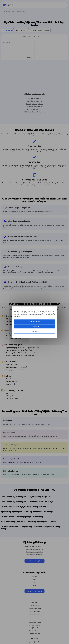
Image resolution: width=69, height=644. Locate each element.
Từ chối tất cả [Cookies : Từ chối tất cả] (34, 326)
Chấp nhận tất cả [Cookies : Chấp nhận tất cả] (35, 322)
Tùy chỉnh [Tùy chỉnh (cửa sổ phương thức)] (34, 331)
